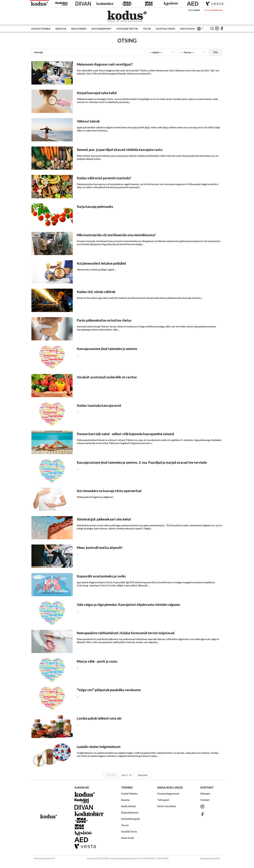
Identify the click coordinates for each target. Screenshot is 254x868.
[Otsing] (212, 29)
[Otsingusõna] (88, 52)
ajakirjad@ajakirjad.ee (127, 858)
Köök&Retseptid (127, 29)
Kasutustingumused (168, 793)
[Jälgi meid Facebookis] (222, 29)
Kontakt (205, 800)
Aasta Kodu (187, 29)
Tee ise (147, 29)
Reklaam (205, 793)
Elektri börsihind (167, 806)
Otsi (216, 52)
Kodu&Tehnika (41, 29)
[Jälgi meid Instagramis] (217, 29)
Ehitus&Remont (101, 29)
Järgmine (142, 775)
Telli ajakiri (194, 10)
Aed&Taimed (79, 29)
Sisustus (61, 29)
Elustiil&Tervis (165, 29)
